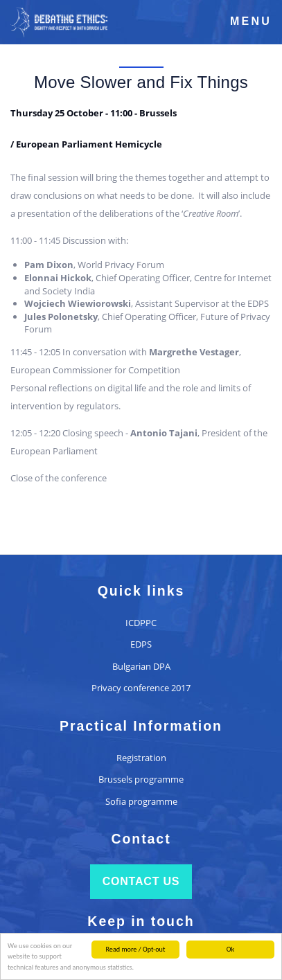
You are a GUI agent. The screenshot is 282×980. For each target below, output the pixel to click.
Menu (251, 21)
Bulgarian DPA (141, 666)
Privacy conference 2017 (141, 688)
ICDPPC (141, 623)
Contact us (141, 881)
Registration (141, 758)
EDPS (141, 644)
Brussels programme (141, 779)
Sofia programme (141, 801)
